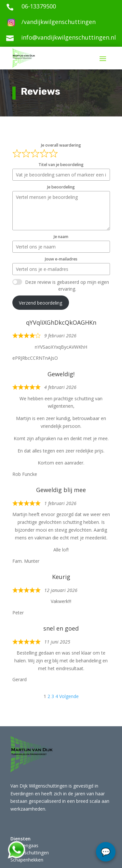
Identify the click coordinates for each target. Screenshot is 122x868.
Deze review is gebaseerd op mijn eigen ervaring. (67, 285)
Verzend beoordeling (41, 303)
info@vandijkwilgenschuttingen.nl (68, 37)
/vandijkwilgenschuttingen (59, 22)
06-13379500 (39, 6)
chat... (106, 852)
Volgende (69, 696)
